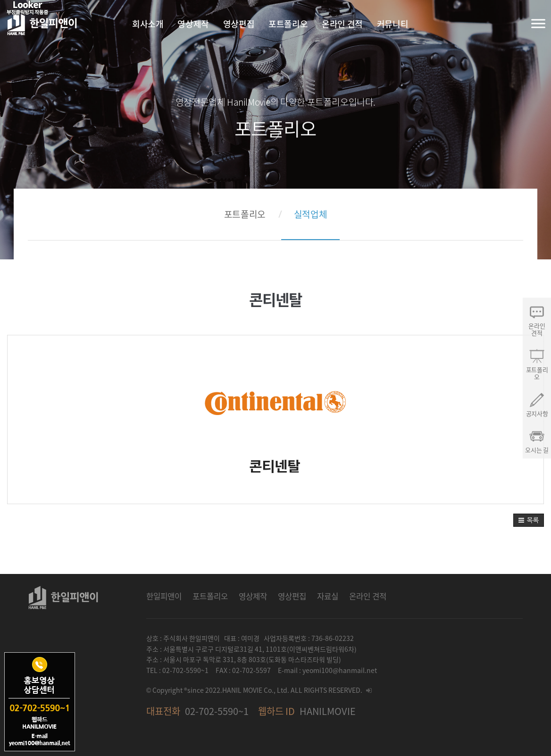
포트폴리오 (245, 214)
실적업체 (310, 214)
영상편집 (292, 596)
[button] (529, 520)
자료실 (328, 596)
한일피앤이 (164, 596)
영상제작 (253, 596)
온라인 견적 (368, 596)
